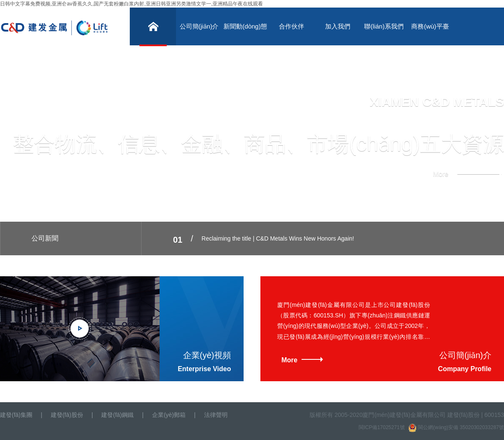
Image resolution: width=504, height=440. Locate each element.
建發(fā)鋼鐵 (117, 415)
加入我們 (338, 26)
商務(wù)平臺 (430, 26)
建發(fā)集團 (16, 415)
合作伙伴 (291, 26)
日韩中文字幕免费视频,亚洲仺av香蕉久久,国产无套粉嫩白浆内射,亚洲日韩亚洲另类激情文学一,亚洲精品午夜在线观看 (131, 4)
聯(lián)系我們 (384, 26)
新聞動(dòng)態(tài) (245, 34)
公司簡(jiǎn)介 (199, 26)
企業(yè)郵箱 (169, 415)
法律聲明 (216, 415)
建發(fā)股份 (67, 415)
